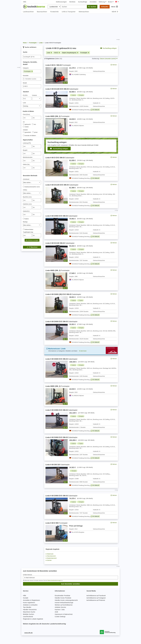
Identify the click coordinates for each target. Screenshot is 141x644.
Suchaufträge (83, 2)
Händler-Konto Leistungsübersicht (66, 600)
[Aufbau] (32, 193)
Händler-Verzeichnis (30, 610)
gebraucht (27, 124)
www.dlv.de (29, 633)
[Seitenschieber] (24, 229)
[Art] (24, 124)
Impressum (59, 614)
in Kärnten (49, 560)
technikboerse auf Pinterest (96, 600)
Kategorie (26, 68)
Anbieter (25, 130)
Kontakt (26, 598)
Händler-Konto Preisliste (63, 598)
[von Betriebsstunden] (27, 161)
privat (35, 132)
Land (24, 103)
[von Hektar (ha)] (27, 168)
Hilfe (25, 2)
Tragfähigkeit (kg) (28, 232)
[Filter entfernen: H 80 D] (57, 53)
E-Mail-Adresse (28, 575)
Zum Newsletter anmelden (70, 584)
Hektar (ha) (26, 164)
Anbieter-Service (60, 607)
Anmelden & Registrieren (31, 600)
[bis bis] (37, 118)
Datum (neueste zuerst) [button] (109, 59)
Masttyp (25, 222)
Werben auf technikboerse (64, 605)
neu (34, 124)
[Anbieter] (24, 132)
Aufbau (25, 190)
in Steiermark (49, 554)
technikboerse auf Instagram (96, 598)
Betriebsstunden (28, 157)
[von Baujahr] (27, 153)
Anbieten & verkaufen (30, 605)
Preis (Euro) (26, 114)
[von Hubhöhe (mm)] (27, 207)
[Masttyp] (32, 225)
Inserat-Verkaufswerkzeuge (64, 603)
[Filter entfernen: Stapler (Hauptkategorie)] (70, 53)
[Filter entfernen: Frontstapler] (85, 53)
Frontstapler (28, 71)
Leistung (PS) (27, 143)
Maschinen (32, 247)
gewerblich (27, 132)
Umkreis (34, 95)
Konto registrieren (29, 603)
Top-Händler (27, 607)
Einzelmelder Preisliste (62, 596)
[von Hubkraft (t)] (27, 215)
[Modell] (32, 86)
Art (24, 122)
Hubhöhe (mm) (27, 204)
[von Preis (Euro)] (27, 118)
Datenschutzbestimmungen (54, 580)
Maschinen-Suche (29, 612)
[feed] (81, 303)
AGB (56, 612)
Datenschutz (68, 614)
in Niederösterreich (51, 558)
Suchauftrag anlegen (109, 48)
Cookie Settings (60, 617)
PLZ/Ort (25, 95)
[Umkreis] (37, 99)
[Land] (32, 106)
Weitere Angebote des (44, 624)
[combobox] (32, 79)
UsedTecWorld (28, 617)
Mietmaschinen (84, 12)
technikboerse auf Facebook (96, 596)
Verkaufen (105, 7)
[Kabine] (24, 219)
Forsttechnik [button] (54, 12)
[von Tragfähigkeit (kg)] (27, 235)
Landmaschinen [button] (28, 12)
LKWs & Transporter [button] (69, 12)
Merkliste (72, 2)
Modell (25, 83)
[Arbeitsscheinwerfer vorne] (24, 187)
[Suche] (32, 57)
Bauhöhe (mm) (27, 197)
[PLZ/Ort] (27, 99)
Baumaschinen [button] (42, 12)
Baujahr (25, 150)
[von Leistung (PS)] (27, 146)
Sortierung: (96, 59)
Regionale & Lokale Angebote (33, 619)
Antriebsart (26, 179)
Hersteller (26, 75)
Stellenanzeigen (61, 2)
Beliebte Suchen (29, 614)
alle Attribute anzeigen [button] (32, 240)
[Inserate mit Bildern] (24, 135)
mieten (26, 127)
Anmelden (93, 2)
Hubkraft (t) (26, 211)
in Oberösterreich (51, 556)
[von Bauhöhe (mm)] (27, 200)
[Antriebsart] (32, 183)
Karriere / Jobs (60, 610)
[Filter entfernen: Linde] (49, 53)
